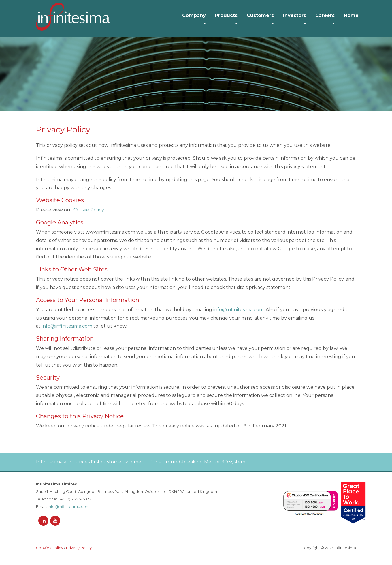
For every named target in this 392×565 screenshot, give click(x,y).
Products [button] (226, 15)
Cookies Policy (50, 548)
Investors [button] (295, 15)
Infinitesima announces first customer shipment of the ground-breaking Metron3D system (141, 462)
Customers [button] (260, 15)
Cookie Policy (89, 210)
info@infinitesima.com (239, 310)
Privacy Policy (79, 548)
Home (351, 15)
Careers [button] (325, 15)
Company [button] (194, 15)
